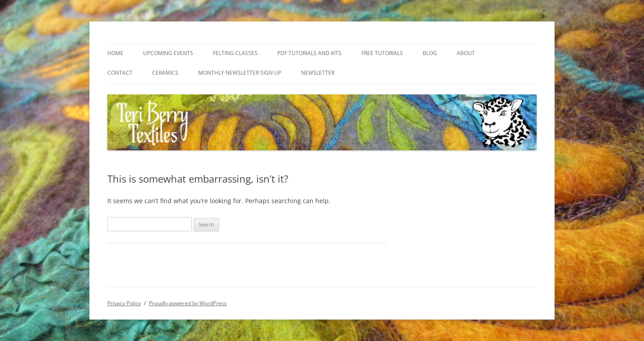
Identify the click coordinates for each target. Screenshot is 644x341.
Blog (430, 53)
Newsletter (318, 73)
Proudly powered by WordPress (188, 303)
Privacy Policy (124, 303)
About (466, 53)
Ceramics (165, 73)
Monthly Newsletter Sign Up (240, 73)
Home (115, 53)
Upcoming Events (168, 53)
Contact (120, 73)
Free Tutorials (382, 53)
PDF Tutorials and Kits (309, 53)
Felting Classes (235, 53)
